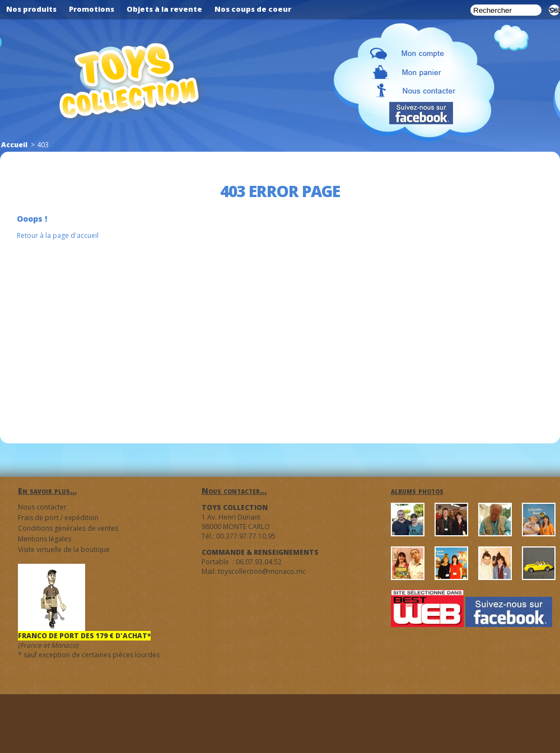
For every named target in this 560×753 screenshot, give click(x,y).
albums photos (417, 491)
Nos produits (31, 9)
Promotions (92, 9)
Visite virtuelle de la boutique (64, 549)
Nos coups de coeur (253, 9)
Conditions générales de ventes (68, 528)
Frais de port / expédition (58, 518)
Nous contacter (42, 507)
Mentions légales (45, 539)
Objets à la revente (164, 9)
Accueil (14, 145)
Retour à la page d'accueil (58, 235)
